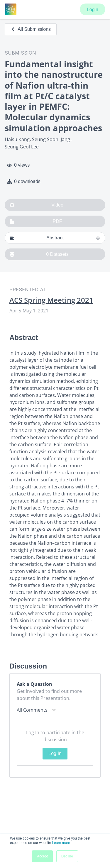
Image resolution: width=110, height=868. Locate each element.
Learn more (61, 843)
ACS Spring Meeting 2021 (51, 300)
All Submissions (31, 29)
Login (93, 10)
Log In (55, 753)
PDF (36, 221)
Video (37, 205)
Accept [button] (42, 856)
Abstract (55, 238)
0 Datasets (39, 254)
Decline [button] (67, 856)
